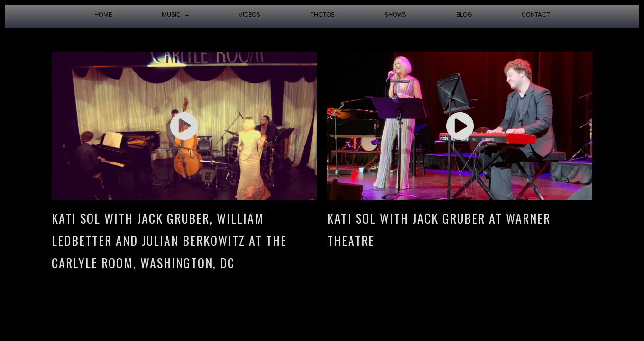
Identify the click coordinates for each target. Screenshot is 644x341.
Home (103, 15)
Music (175, 15)
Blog (464, 15)
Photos (322, 15)
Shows (396, 15)
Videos (249, 15)
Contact (536, 15)
